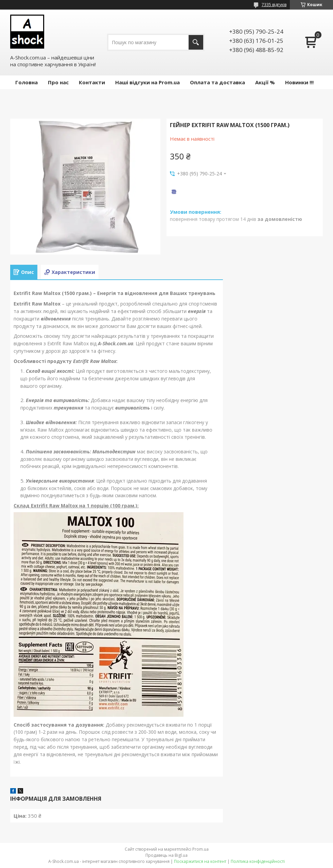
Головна (27, 82)
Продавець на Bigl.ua (166, 855)
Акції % (265, 82)
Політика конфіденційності (258, 861)
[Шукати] (196, 42)
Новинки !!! (299, 82)
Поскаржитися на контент (200, 861)
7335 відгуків (274, 5)
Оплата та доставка (217, 82)
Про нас (58, 82)
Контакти (92, 82)
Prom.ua (200, 849)
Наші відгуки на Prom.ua (147, 82)
